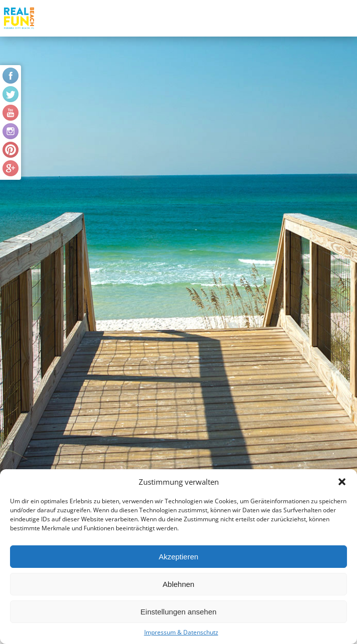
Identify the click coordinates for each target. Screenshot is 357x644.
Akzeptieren (178, 557)
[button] (342, 482)
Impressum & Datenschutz (181, 632)
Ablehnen (178, 584)
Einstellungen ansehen (179, 612)
